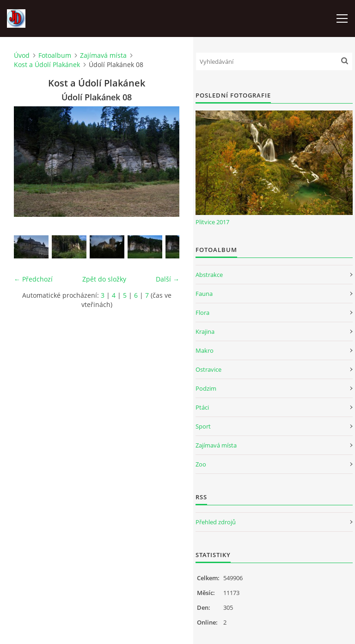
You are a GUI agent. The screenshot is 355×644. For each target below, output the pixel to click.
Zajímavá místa (103, 55)
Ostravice (208, 369)
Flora (202, 313)
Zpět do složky (104, 279)
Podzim (206, 388)
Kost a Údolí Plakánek (47, 64)
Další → (168, 279)
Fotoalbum (55, 55)
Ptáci (202, 407)
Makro (205, 350)
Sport (203, 426)
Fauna (204, 294)
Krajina (205, 331)
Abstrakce (209, 275)
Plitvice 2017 (212, 222)
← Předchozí (33, 279)
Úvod (22, 55)
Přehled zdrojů (216, 522)
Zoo (201, 464)
